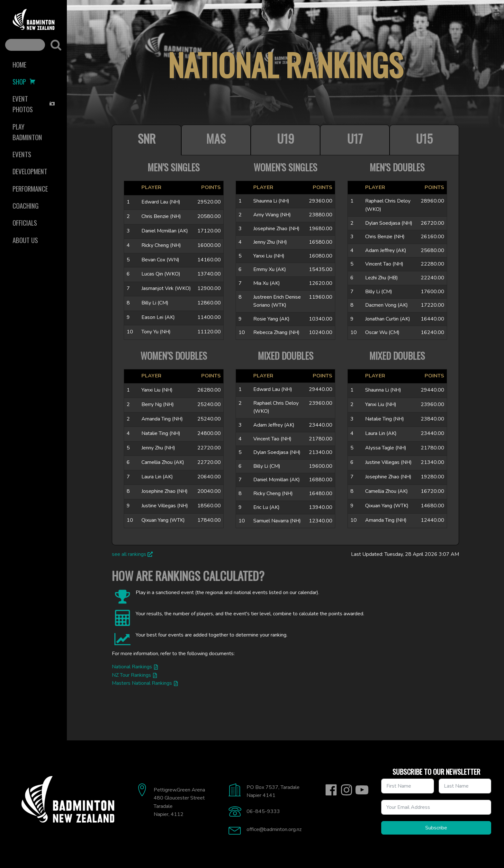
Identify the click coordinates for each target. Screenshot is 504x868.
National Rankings (132, 667)
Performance (30, 189)
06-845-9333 (263, 811)
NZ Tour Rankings (131, 675)
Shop (24, 81)
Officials (25, 223)
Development (30, 171)
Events (22, 154)
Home (19, 64)
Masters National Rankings (142, 683)
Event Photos (34, 104)
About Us (25, 240)
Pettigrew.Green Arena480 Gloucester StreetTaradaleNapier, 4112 (179, 802)
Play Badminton (27, 132)
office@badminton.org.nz (274, 829)
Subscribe (436, 828)
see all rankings (129, 554)
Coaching (26, 206)
